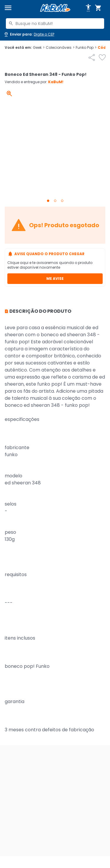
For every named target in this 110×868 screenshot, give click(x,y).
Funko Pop (86, 48)
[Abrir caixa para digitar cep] (29, 34)
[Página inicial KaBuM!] (55, 8)
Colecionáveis (60, 48)
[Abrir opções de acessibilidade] (88, 8)
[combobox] (55, 24)
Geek (39, 48)
